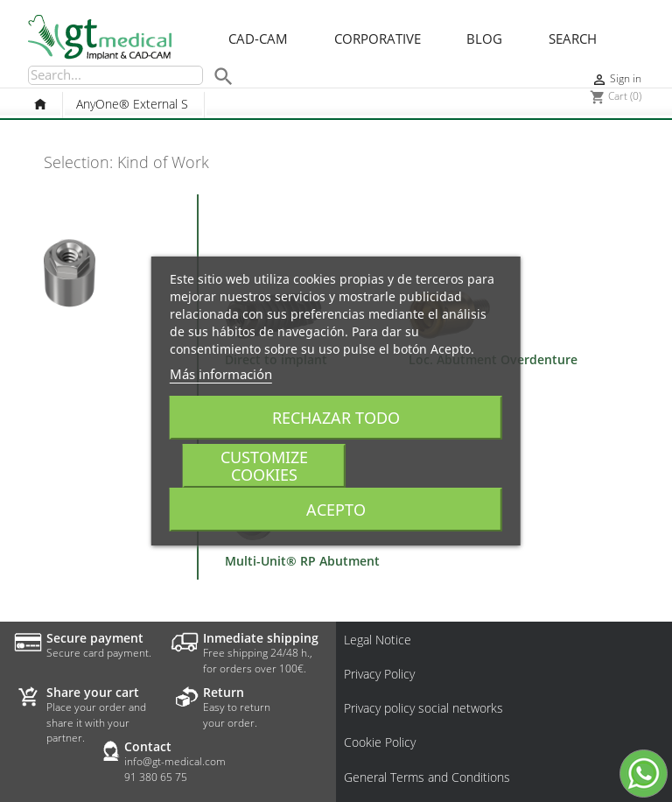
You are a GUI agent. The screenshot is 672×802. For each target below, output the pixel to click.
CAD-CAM (258, 39)
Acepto (336, 510)
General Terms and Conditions (427, 777)
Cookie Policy (380, 742)
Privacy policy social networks (423, 708)
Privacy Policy (379, 674)
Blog (484, 39)
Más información (221, 374)
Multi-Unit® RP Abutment (302, 561)
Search (573, 39)
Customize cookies (264, 466)
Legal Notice (378, 640)
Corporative (378, 39)
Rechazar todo (336, 418)
